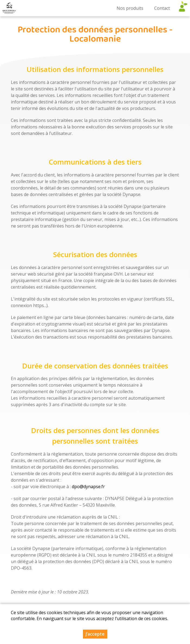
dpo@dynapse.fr (88, 487)
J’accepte (95, 634)
